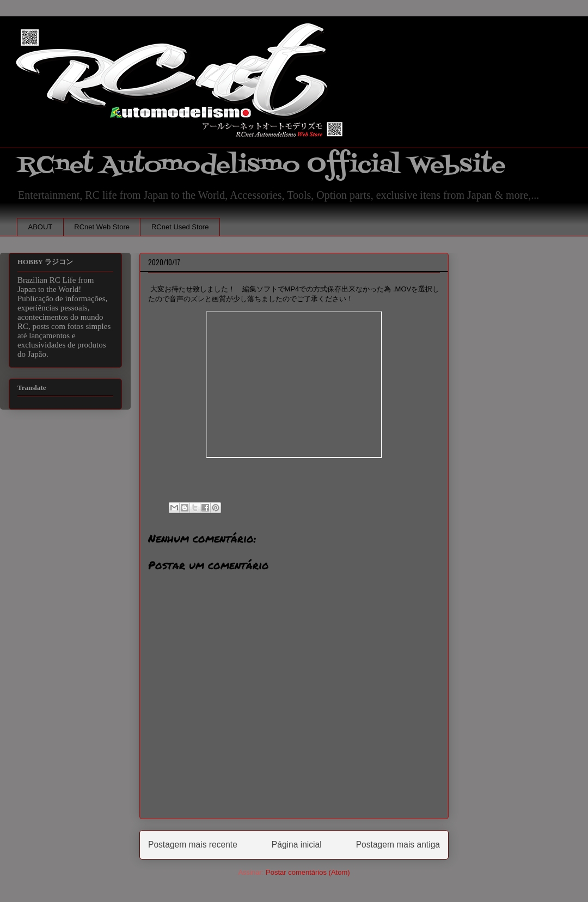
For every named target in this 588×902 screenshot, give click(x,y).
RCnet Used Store (180, 227)
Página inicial (297, 845)
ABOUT (41, 227)
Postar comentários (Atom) (308, 872)
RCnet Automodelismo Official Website (261, 165)
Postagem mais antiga (398, 845)
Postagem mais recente (193, 845)
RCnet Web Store (102, 227)
